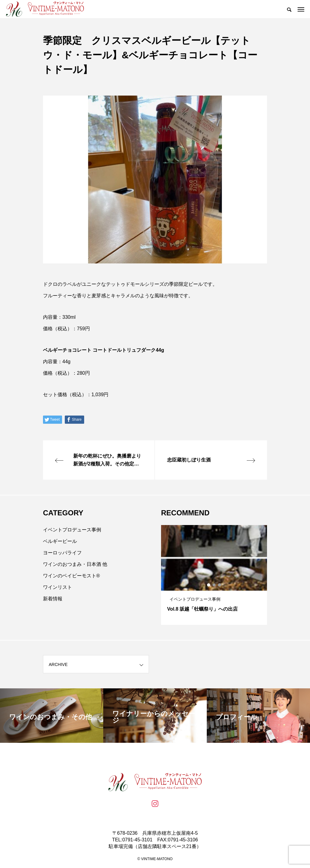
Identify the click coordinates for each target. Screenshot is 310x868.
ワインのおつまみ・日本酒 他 (75, 564)
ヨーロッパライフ (62, 553)
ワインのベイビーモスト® (71, 576)
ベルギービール (60, 541)
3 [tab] (220, 585)
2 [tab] (214, 585)
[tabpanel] (214, 575)
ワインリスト (58, 587)
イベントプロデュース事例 (72, 530)
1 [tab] (209, 585)
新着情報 (53, 599)
